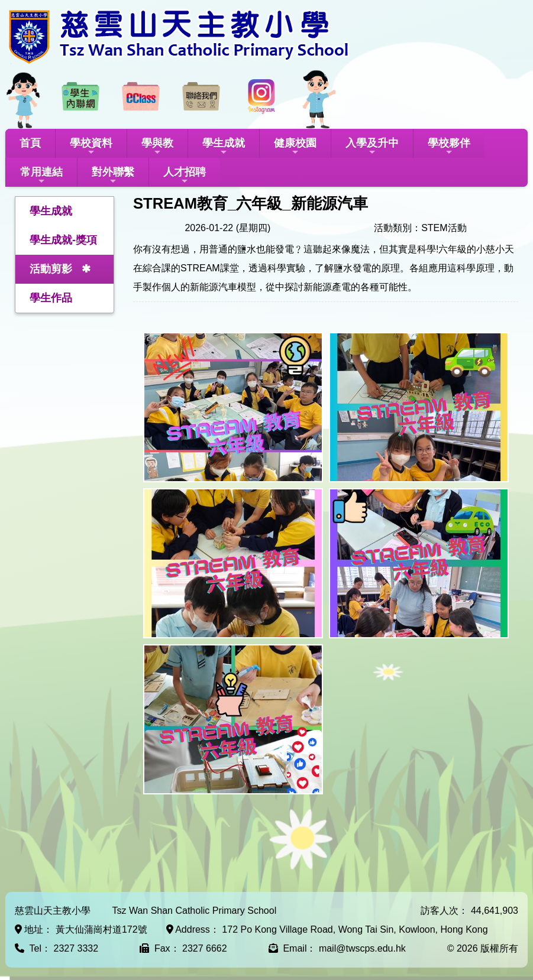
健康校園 (295, 147)
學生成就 (224, 147)
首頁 (30, 143)
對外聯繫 (113, 176)
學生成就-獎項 (63, 240)
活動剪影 (51, 269)
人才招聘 (185, 176)
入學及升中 (372, 147)
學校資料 (91, 147)
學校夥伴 (449, 147)
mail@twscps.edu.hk (362, 948)
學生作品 (51, 298)
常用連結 (41, 176)
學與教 (157, 147)
